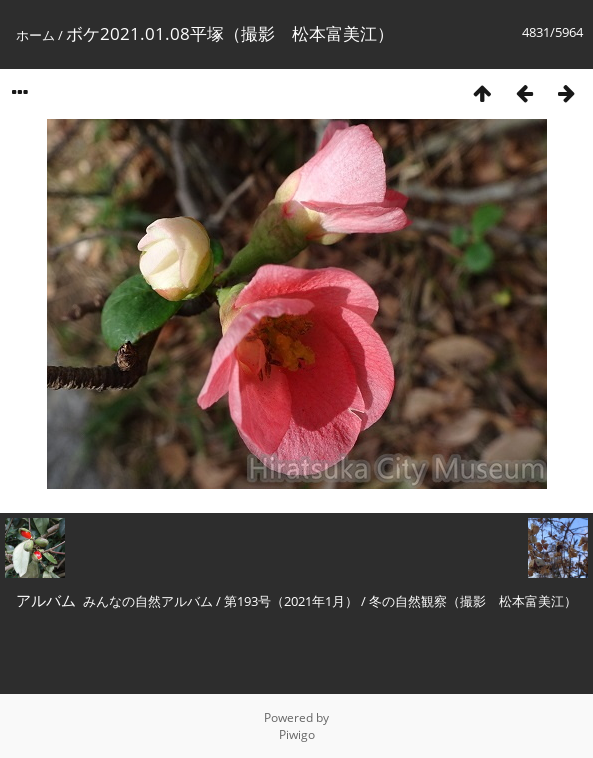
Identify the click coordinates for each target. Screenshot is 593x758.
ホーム (35, 35)
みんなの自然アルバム (148, 601)
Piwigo (297, 734)
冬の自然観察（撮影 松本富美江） (473, 601)
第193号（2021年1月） (291, 601)
